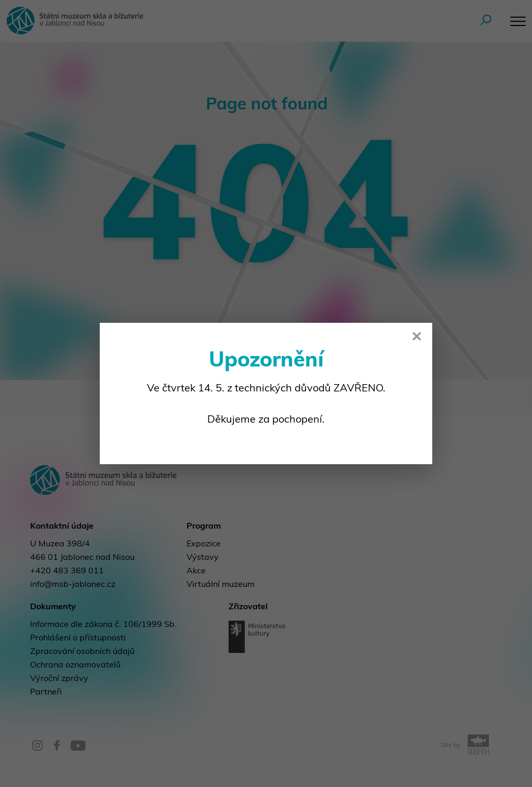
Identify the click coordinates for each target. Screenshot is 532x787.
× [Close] (417, 338)
